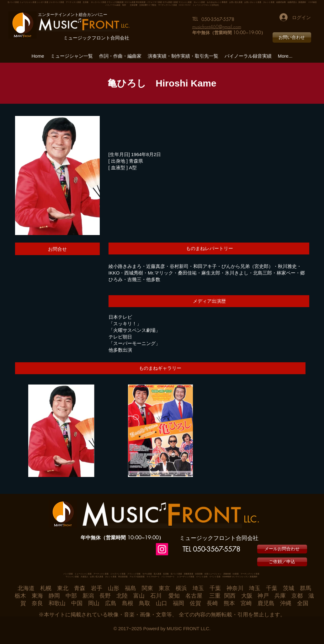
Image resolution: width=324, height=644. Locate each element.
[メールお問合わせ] (282, 549)
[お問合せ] (57, 249)
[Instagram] (162, 549)
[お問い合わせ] (292, 37)
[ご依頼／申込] (282, 562)
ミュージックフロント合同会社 (96, 38)
